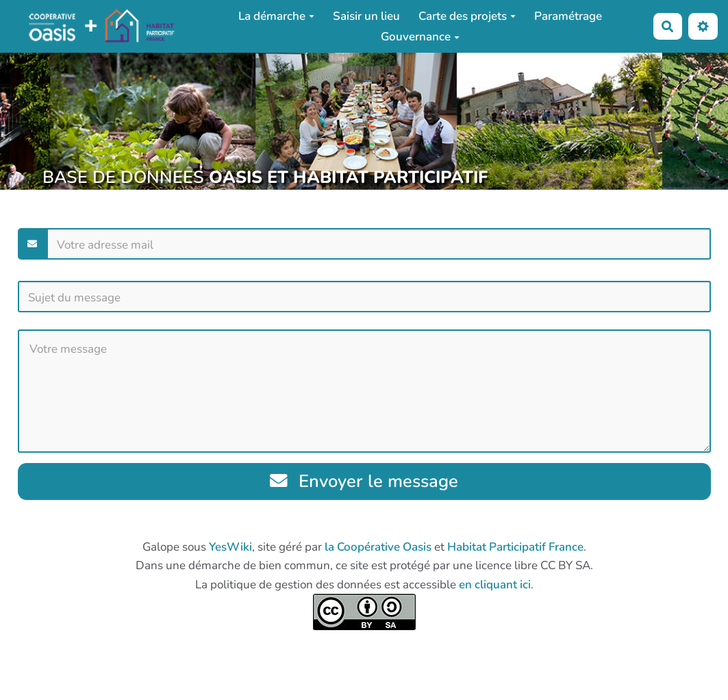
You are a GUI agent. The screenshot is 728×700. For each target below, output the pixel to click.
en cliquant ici (495, 585)
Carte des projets (467, 16)
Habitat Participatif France (515, 547)
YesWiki (230, 547)
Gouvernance (420, 37)
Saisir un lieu (366, 16)
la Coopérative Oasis (378, 547)
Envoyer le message (364, 481)
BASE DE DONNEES (265, 177)
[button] (703, 26)
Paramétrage (568, 16)
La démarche (276, 16)
